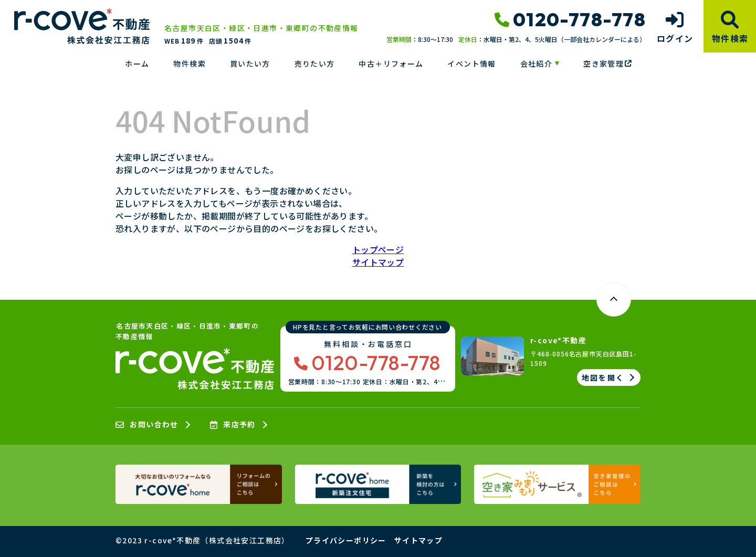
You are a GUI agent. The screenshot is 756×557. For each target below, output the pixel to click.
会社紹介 (537, 64)
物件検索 (190, 64)
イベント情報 (471, 64)
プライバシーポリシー (346, 540)
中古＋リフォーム (391, 64)
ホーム (137, 64)
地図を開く (603, 377)
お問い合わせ (147, 425)
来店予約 (233, 425)
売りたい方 (315, 64)
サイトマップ (378, 262)
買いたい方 (250, 64)
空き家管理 (607, 64)
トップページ (378, 249)
